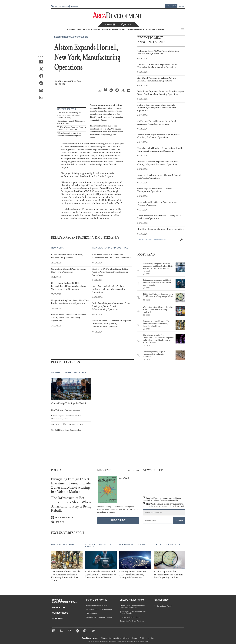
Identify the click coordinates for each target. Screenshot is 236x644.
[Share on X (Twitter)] (42, 69)
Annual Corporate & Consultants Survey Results (133, 612)
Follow (110, 25)
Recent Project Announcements (71, 37)
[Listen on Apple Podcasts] (72, 518)
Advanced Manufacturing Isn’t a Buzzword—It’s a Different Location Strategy (71, 115)
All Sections (183, 30)
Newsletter (59, 608)
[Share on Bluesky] (42, 91)
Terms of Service (139, 642)
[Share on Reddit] (42, 83)
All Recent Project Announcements (153, 239)
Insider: (162, 499)
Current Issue (60, 613)
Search (126, 25)
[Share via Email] (42, 98)
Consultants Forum (61, 6)
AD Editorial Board (155, 29)
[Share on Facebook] (42, 76)
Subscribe (171, 6)
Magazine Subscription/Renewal (65, 601)
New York (116, 114)
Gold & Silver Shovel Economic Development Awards (133, 606)
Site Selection (92, 613)
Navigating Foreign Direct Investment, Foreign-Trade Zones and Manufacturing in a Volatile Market (71, 485)
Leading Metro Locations (130, 617)
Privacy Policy (126, 642)
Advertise (74, 6)
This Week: (163, 505)
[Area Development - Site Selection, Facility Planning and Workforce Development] (118, 16)
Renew (181, 7)
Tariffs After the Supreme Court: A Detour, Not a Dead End (72, 128)
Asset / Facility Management (98, 605)
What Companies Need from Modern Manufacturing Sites (69, 135)
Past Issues (134, 471)
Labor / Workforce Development (99, 609)
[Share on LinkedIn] (42, 62)
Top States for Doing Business (132, 621)
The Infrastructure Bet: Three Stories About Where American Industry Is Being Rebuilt (71, 504)
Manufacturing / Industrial (110, 248)
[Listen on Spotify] (72, 522)
